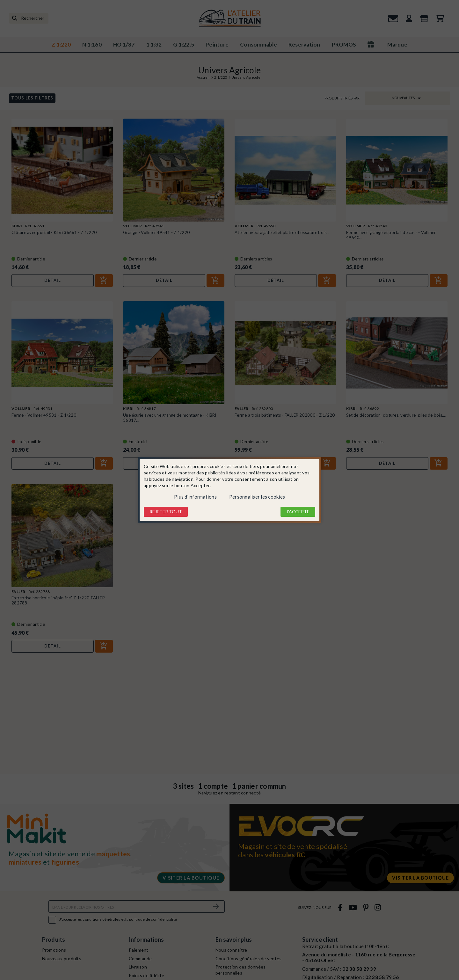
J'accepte (298, 512)
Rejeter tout (166, 512)
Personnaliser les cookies (257, 497)
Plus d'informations (195, 497)
